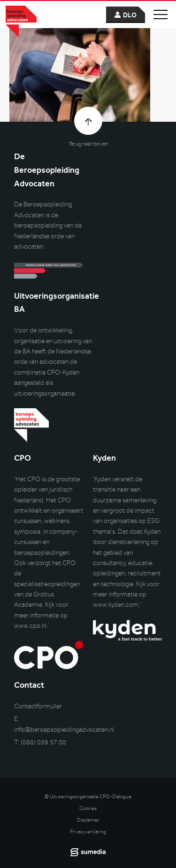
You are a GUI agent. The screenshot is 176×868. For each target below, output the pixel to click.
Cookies (88, 808)
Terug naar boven (88, 144)
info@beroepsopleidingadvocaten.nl (64, 730)
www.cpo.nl (30, 626)
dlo (130, 15)
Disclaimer (88, 820)
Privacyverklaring (88, 832)
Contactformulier (38, 706)
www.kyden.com (116, 605)
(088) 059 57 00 (43, 742)
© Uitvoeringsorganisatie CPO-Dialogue (88, 797)
